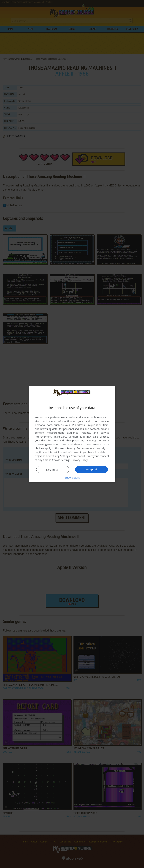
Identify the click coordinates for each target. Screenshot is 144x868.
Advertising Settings (58, 456)
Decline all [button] (53, 470)
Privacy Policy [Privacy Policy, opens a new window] (80, 460)
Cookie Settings (61, 460)
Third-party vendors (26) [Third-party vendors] (69, 437)
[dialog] (72, 434)
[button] (72, 477)
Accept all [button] (91, 469)
